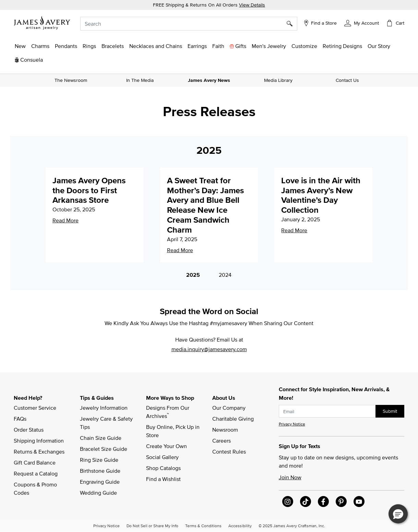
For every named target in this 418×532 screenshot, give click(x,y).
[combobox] (189, 24)
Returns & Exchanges (39, 451)
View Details (252, 5)
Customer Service (35, 408)
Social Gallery (162, 457)
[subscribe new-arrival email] (327, 411)
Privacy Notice (292, 424)
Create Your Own (166, 446)
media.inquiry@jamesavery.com (209, 349)
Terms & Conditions (203, 525)
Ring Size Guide (99, 460)
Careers (222, 441)
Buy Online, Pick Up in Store (174, 431)
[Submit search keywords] (292, 24)
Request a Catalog (36, 473)
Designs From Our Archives (168, 412)
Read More (65, 220)
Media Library (278, 80)
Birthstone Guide (100, 471)
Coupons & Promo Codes (36, 488)
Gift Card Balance (35, 462)
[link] (342, 46)
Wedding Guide (98, 493)
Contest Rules (229, 451)
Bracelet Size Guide (104, 449)
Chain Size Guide (101, 438)
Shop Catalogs (163, 468)
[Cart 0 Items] (395, 23)
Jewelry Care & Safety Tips (107, 423)
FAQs (20, 419)
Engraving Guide (100, 482)
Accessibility (240, 525)
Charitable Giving (233, 419)
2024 (225, 275)
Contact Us (347, 80)
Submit (390, 411)
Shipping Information (39, 441)
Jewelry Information (104, 408)
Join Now (290, 477)
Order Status (29, 430)
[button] (362, 23)
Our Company (229, 408)
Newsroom (225, 430)
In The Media (140, 80)
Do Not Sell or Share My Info (152, 525)
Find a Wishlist (163, 479)
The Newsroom (71, 80)
